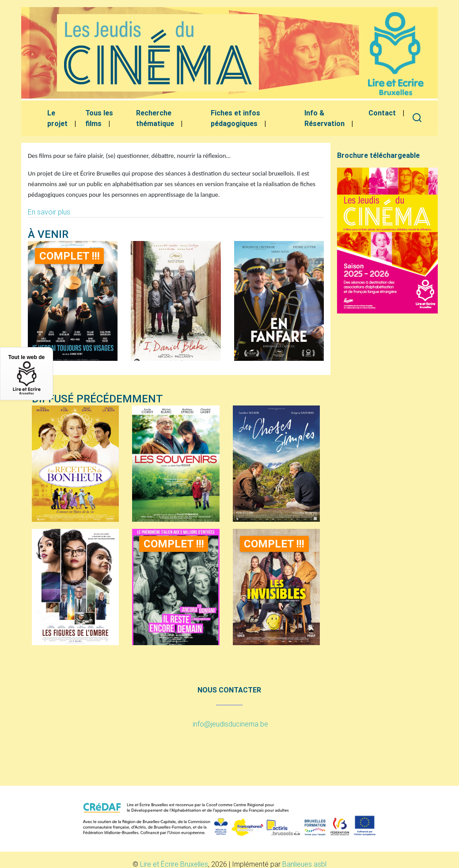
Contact (382, 113)
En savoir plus (49, 212)
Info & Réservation (324, 118)
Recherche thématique (155, 118)
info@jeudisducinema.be (230, 724)
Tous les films (99, 118)
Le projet (57, 118)
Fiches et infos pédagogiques (235, 118)
